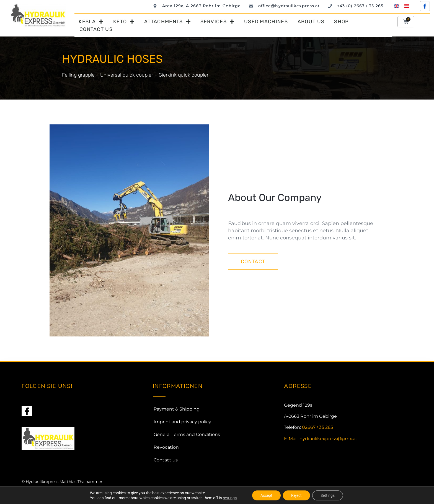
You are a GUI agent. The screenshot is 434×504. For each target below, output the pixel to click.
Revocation (166, 447)
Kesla (91, 22)
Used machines (266, 22)
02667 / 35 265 (317, 427)
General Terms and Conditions (187, 434)
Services (217, 22)
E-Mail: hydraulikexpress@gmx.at (321, 439)
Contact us (96, 29)
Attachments (167, 22)
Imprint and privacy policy (182, 422)
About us (311, 22)
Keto (124, 22)
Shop (341, 22)
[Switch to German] (407, 6)
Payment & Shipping (177, 409)
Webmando (58, 492)
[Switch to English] (396, 6)
